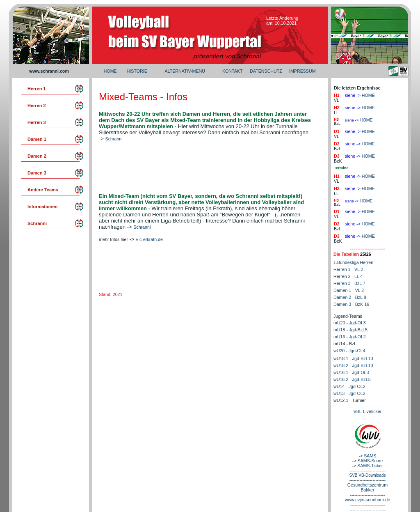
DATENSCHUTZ (266, 71)
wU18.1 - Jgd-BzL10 (353, 358)
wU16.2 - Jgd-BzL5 (352, 379)
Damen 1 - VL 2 (349, 290)
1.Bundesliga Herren (353, 262)
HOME (110, 71)
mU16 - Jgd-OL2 (350, 337)
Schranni (114, 139)
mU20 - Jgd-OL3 (350, 323)
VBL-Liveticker (368, 411)
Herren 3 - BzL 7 (349, 283)
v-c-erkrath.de (149, 239)
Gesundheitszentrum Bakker (367, 487)
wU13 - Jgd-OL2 (349, 393)
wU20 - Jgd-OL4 (349, 351)
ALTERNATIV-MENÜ (185, 71)
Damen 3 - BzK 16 (351, 304)
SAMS (370, 456)
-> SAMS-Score (367, 461)
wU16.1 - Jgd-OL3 (351, 372)
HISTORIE (137, 71)
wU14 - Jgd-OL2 (349, 386)
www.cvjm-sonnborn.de (367, 500)
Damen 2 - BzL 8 (350, 297)
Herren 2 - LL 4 (348, 276)
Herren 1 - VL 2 (348, 269)
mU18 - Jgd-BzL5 (350, 330)
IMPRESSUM (302, 71)
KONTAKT (233, 71)
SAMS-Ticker (370, 466)
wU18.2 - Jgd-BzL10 (353, 365)
